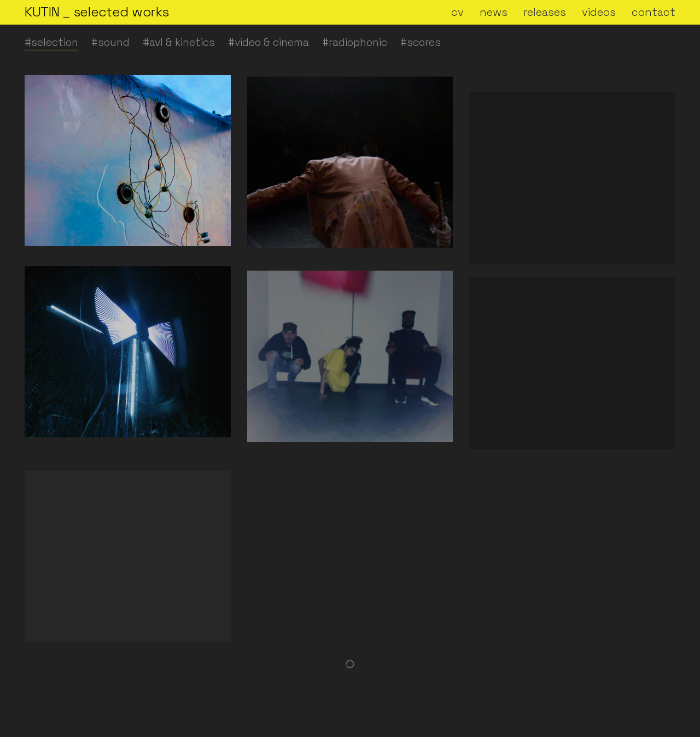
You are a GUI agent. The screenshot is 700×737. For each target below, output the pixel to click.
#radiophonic (355, 42)
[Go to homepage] (97, 12)
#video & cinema (269, 42)
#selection (51, 42)
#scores (421, 42)
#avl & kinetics (179, 42)
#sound (110, 42)
